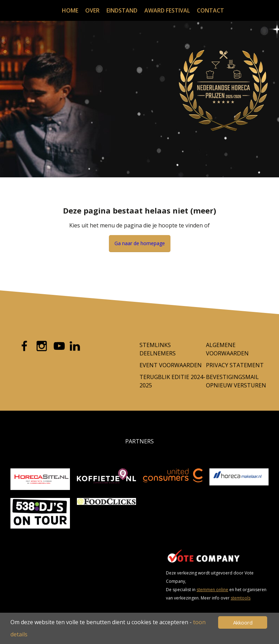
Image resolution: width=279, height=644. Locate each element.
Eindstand (122, 10)
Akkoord (243, 622)
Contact (210, 10)
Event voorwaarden (171, 365)
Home (70, 10)
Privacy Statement (235, 365)
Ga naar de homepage (140, 243)
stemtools (241, 598)
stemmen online (212, 590)
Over (92, 10)
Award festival (167, 10)
